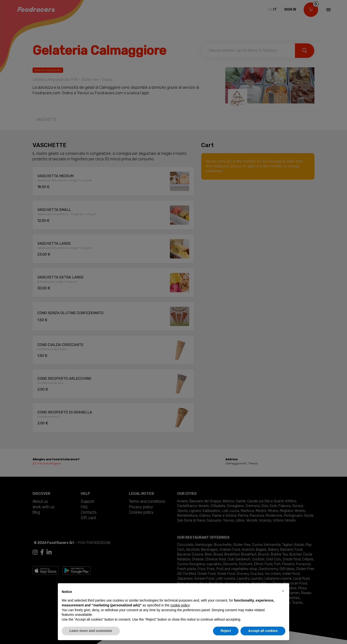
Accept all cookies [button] (263, 631)
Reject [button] (226, 631)
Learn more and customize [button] (91, 631)
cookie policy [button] (180, 605)
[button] (283, 591)
